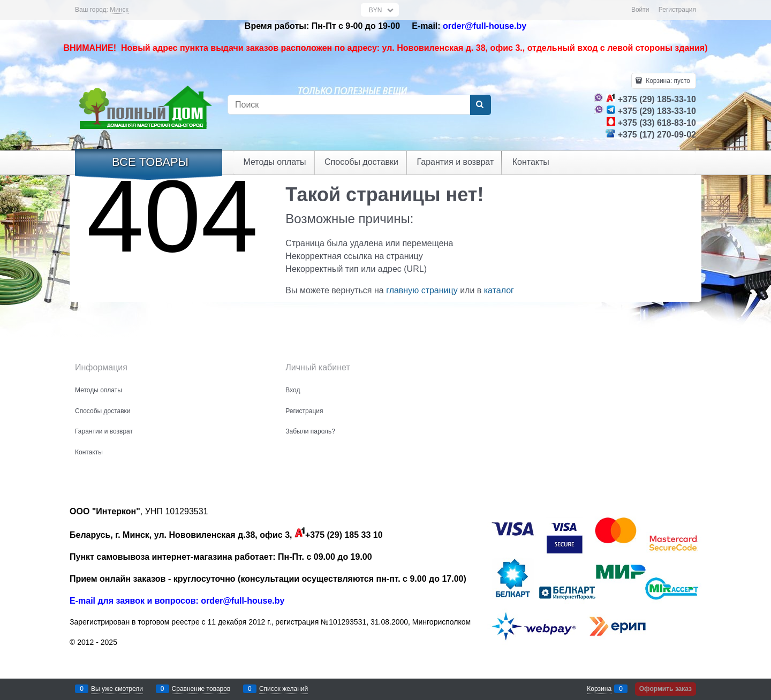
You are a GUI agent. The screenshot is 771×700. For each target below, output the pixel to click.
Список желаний (284, 689)
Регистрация (677, 10)
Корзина (599, 689)
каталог (499, 290)
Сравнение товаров (201, 689)
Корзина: (667, 81)
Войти (640, 10)
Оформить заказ (666, 689)
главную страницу (422, 290)
